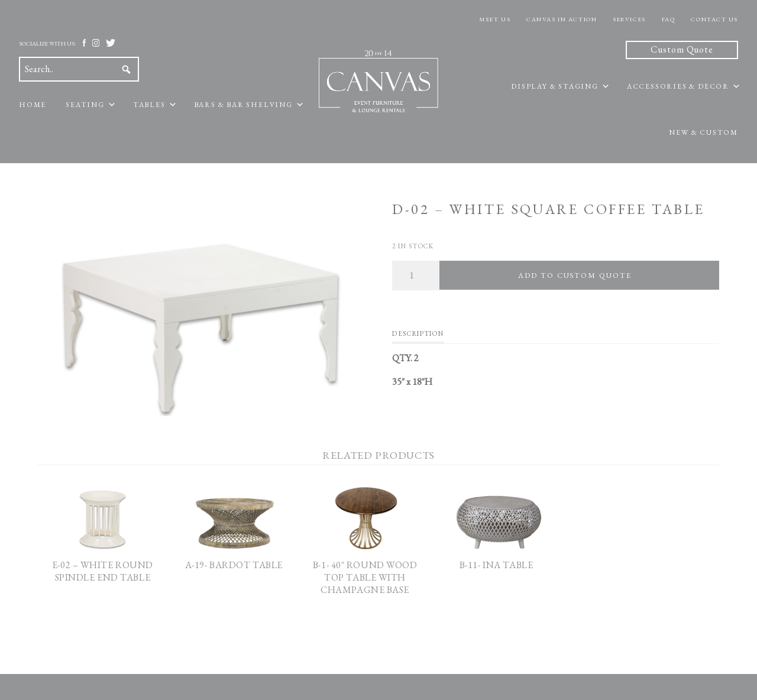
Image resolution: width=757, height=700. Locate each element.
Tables (149, 105)
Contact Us (714, 19)
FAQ (669, 19)
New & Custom (703, 132)
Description (418, 333)
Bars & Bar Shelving (243, 105)
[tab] (418, 336)
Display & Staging (555, 86)
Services (629, 19)
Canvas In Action (562, 19)
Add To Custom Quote (575, 275)
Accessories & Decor (678, 86)
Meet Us (495, 19)
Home (33, 105)
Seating (85, 105)
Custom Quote (682, 49)
